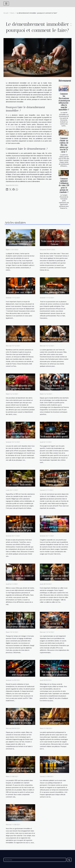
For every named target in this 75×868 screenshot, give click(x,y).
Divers (12, 13)
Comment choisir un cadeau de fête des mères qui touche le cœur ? (64, 145)
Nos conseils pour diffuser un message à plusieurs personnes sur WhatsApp (54, 675)
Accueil (6, 13)
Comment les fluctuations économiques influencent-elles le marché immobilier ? (64, 102)
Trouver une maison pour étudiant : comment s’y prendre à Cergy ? (21, 244)
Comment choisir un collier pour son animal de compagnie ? (55, 579)
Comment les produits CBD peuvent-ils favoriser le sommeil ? (21, 771)
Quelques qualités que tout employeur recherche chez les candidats (21, 627)
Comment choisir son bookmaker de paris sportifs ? (54, 437)
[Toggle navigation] (6, 4)
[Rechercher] (35, 860)
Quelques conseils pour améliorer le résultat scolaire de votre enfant (21, 723)
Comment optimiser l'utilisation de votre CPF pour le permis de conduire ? (64, 185)
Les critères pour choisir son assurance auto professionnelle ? (54, 292)
